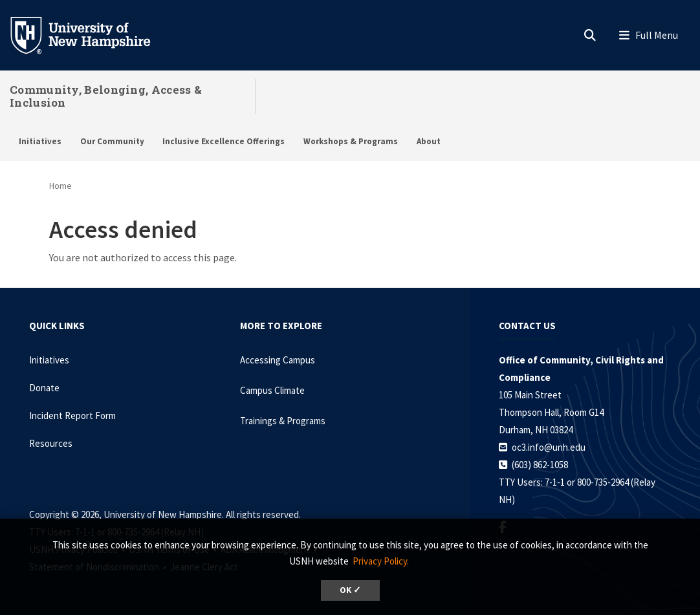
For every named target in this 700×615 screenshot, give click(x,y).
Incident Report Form (72, 415)
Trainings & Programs (283, 421)
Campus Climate (272, 390)
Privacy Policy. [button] (381, 561)
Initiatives (40, 141)
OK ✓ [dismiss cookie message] (350, 590)
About (429, 141)
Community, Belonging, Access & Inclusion (106, 96)
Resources (51, 443)
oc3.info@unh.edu (549, 447)
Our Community (112, 141)
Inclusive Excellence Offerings (224, 141)
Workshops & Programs (351, 141)
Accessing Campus (278, 360)
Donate (44, 388)
